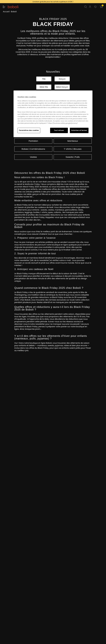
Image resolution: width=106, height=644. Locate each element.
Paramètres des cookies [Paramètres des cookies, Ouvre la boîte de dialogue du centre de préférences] (29, 130)
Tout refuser (59, 130)
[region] (53, 114)
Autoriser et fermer (79, 130)
